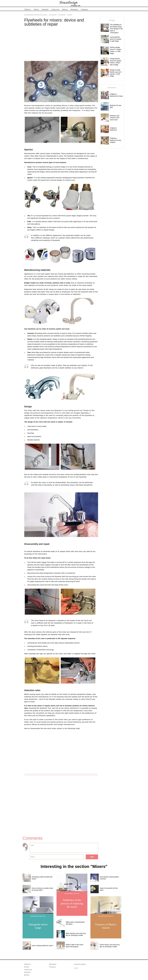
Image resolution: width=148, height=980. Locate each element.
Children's (27, 9)
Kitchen (36, 9)
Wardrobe (45, 9)
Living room (55, 9)
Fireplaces (84, 9)
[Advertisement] (61, 43)
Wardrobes (74, 9)
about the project (80, 964)
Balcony (65, 9)
